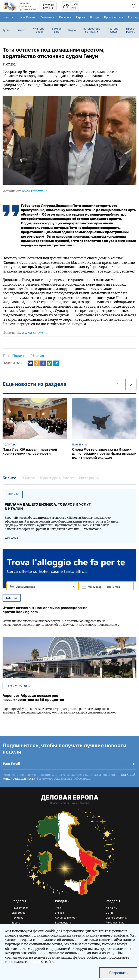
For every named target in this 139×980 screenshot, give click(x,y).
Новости (8, 17)
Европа (81, 17)
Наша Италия (27, 17)
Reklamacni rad (115, 923)
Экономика (47, 17)
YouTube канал (113, 30)
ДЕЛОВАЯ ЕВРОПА (70, 797)
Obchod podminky (117, 918)
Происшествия (114, 17)
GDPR (109, 913)
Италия (38, 356)
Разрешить (118, 973)
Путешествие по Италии (92, 30)
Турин (6, 30)
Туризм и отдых (18, 686)
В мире (95, 17)
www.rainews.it (34, 191)
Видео (72, 30)
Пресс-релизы (131, 30)
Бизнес (21, 30)
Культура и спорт (38, 30)
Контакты (112, 908)
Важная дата (57, 30)
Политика (65, 17)
